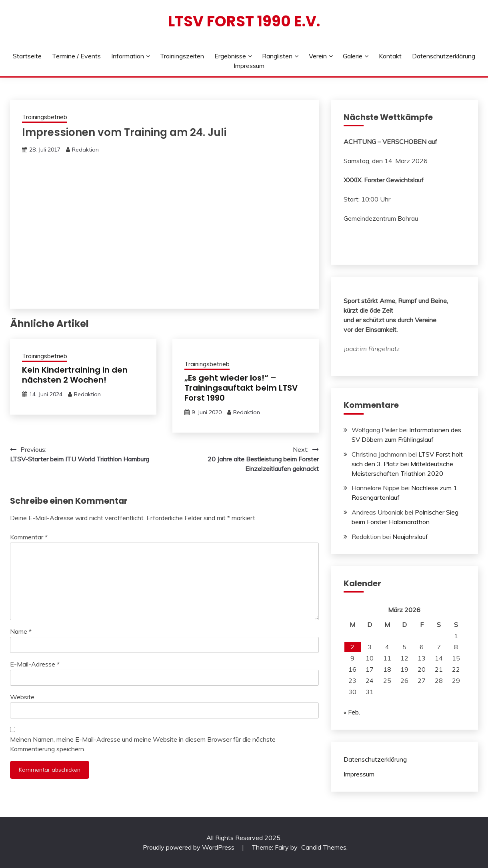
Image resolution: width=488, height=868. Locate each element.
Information (128, 56)
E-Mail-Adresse (35, 664)
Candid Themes (324, 847)
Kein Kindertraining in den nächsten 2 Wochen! (75, 375)
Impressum (249, 66)
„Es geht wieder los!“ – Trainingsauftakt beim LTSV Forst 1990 (241, 388)
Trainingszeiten (182, 56)
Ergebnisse (230, 56)
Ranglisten (277, 56)
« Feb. (352, 712)
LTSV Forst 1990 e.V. (244, 21)
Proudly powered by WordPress (189, 847)
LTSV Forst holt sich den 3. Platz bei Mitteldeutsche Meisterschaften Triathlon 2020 (407, 464)
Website (22, 697)
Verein (318, 56)
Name (21, 631)
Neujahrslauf (410, 537)
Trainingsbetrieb (45, 117)
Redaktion (85, 150)
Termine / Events (76, 56)
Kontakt (390, 56)
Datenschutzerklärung (444, 56)
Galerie (353, 56)
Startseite (27, 56)
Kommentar (29, 537)
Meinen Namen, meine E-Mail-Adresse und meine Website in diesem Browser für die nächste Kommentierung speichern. (143, 744)
